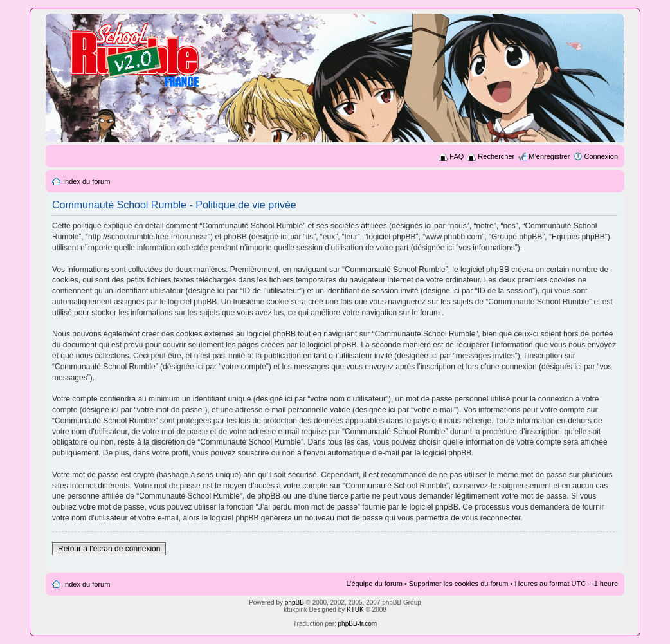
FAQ (457, 156)
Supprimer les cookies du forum (459, 584)
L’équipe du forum (374, 584)
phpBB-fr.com (358, 624)
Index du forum (86, 181)
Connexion (601, 156)
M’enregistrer (549, 156)
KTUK (355, 610)
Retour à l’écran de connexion (109, 549)
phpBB (294, 603)
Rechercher (496, 156)
